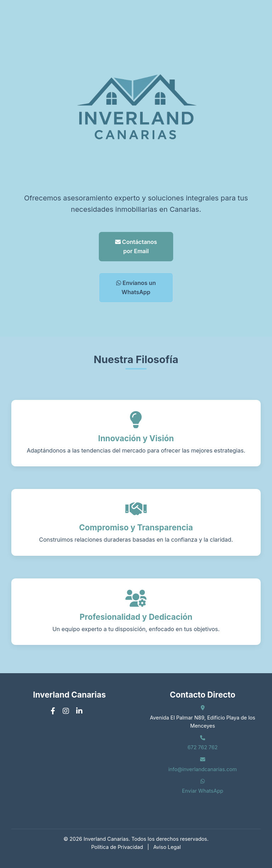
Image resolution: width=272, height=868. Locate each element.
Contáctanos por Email (136, 246)
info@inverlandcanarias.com (202, 769)
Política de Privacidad (117, 847)
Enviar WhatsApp (203, 791)
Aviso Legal (167, 847)
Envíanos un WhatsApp (136, 287)
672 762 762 (202, 747)
